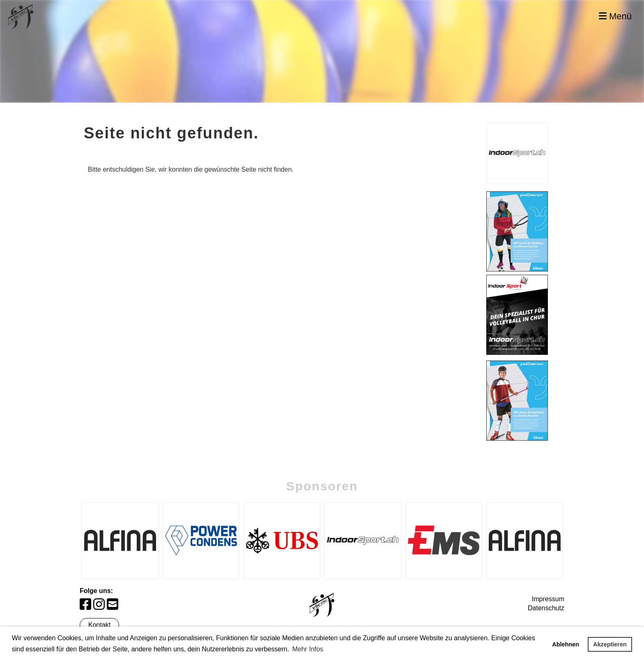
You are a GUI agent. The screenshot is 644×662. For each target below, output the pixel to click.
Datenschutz (546, 608)
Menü (615, 16)
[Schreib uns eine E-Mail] (113, 605)
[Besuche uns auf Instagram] (99, 605)
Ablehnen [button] (566, 644)
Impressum (548, 599)
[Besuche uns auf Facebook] (85, 605)
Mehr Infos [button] (308, 649)
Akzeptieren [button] (610, 644)
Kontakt (99, 625)
